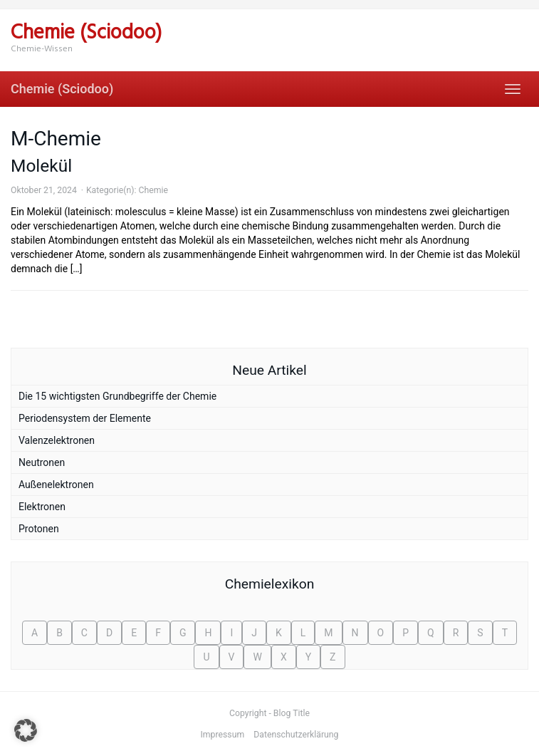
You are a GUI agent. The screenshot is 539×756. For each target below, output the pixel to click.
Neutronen (42, 462)
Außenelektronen (56, 485)
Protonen (39, 529)
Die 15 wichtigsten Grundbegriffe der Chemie (117, 396)
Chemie (153, 190)
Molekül (41, 166)
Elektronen (42, 507)
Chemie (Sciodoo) (62, 89)
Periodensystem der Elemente (85, 418)
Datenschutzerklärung (296, 735)
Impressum (223, 735)
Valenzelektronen (57, 440)
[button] (26, 730)
